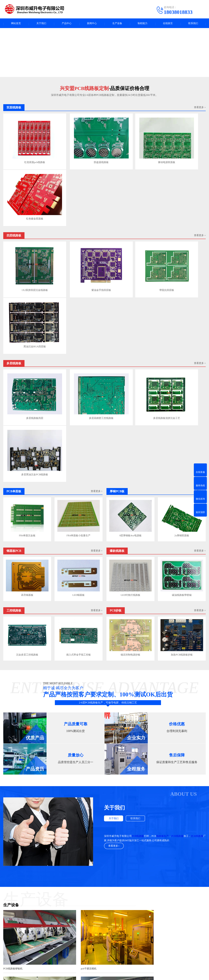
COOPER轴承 (122, 912)
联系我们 (193, 24)
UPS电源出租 (106, 912)
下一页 (202, 898)
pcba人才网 (24, 912)
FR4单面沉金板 (27, 329)
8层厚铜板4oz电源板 (130, 329)
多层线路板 (60, 933)
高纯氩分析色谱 (71, 912)
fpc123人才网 (39, 912)
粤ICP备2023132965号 (110, 975)
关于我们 (41, 24)
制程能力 (143, 24)
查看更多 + (200, 108)
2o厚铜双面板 (182, 329)
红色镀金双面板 (181, 151)
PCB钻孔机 (9, 812)
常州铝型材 (159, 912)
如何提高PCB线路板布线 (65, 874)
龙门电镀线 (143, 753)
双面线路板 (30, 952)
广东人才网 (55, 912)
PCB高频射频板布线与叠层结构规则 (71, 880)
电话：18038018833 (133, 941)
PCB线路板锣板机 (13, 753)
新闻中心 (92, 24)
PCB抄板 (58, 947)
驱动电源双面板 (129, 151)
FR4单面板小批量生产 (79, 329)
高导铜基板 (27, 388)
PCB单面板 (30, 938)
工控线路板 (30, 947)
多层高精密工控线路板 (78, 270)
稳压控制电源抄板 (130, 447)
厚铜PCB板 (59, 938)
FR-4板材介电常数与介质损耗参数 (70, 893)
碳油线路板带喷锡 (182, 388)
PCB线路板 (138, 628)
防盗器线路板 (78, 151)
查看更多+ (114, 638)
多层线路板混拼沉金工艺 (129, 270)
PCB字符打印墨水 (141, 912)
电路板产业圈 (89, 912)
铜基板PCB (30, 942)
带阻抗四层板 (129, 210)
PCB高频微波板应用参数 (65, 899)
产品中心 (67, 24)
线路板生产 (162, 628)
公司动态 (93, 942)
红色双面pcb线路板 (27, 151)
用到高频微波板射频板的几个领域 (70, 886)
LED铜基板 (79, 388)
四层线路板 (30, 933)
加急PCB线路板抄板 (182, 447)
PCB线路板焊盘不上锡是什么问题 (69, 851)
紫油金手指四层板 (78, 210)
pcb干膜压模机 (78, 753)
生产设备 (117, 24)
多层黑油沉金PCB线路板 (181, 270)
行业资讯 (93, 938)
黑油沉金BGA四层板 (181, 210)
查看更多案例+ (104, 826)
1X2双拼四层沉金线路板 (27, 210)
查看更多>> (125, 840)
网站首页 (16, 24)
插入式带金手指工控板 (79, 447)
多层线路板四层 (27, 270)
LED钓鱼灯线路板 (130, 388)
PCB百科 (93, 933)
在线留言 (168, 24)
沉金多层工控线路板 (27, 447)
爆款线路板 (60, 942)
